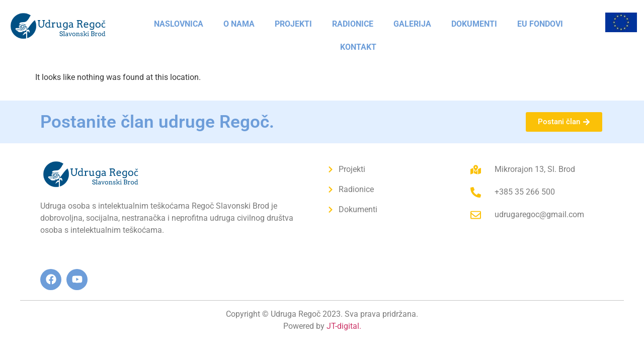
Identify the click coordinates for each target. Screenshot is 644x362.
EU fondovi (540, 24)
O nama (239, 24)
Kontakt (358, 47)
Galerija (412, 24)
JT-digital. (344, 326)
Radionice (353, 24)
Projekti (293, 24)
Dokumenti (474, 24)
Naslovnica (179, 24)
